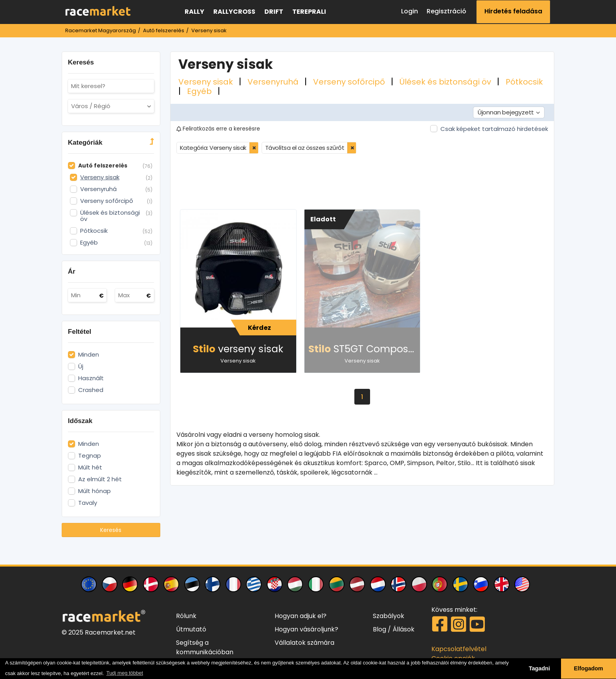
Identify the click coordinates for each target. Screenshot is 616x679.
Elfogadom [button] (588, 668)
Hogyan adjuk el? (301, 616)
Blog (379, 629)
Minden (89, 355)
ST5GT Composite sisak (364, 349)
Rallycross (234, 12)
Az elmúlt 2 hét (100, 479)
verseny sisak (238, 349)
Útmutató (191, 629)
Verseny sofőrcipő (350, 82)
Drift (274, 12)
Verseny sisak (207, 82)
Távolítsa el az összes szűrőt (305, 148)
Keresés (111, 530)
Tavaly (88, 503)
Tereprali (309, 12)
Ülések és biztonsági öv (446, 82)
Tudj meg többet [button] (125, 673)
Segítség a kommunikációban (205, 647)
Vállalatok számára (304, 643)
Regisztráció (446, 11)
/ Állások (401, 629)
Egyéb (200, 91)
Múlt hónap (94, 491)
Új (81, 366)
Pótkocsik (524, 82)
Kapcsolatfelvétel (459, 649)
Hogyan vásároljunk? (306, 629)
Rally (194, 12)
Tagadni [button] (539, 668)
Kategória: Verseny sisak (213, 148)
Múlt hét (90, 467)
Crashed (91, 390)
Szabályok (389, 616)
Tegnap (90, 456)
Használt (91, 378)
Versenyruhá (274, 82)
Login (410, 11)
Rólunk (186, 616)
